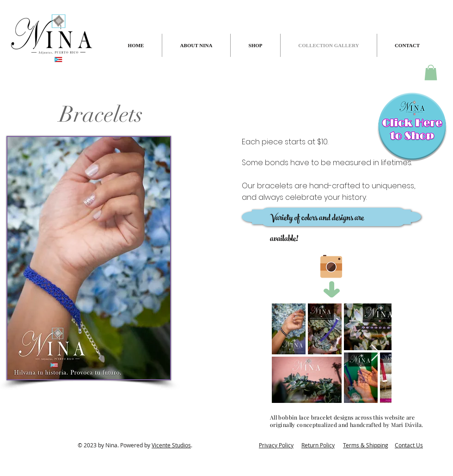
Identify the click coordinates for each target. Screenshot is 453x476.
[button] (431, 72)
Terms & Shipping (366, 445)
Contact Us (409, 445)
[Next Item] (376, 353)
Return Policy (318, 445)
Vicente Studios (171, 445)
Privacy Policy (276, 445)
